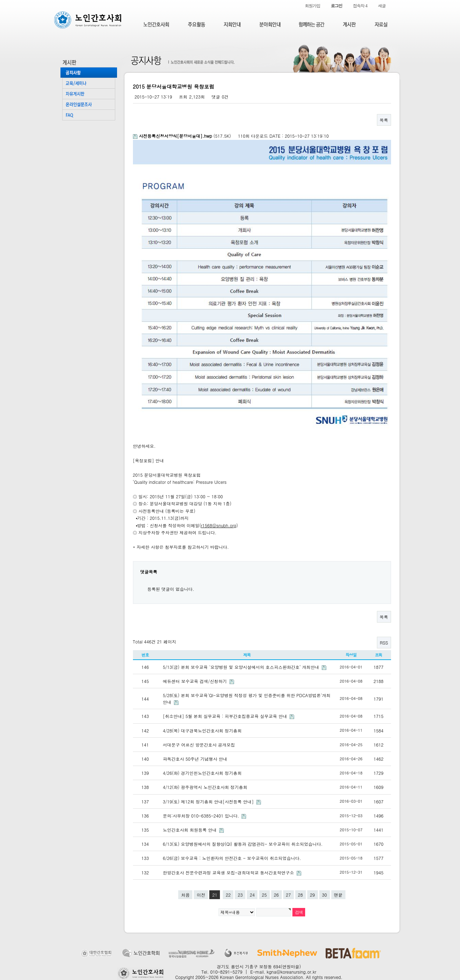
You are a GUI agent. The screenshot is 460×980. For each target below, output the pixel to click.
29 (313, 895)
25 (264, 895)
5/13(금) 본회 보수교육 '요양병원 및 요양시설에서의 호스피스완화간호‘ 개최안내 (242, 667)
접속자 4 (360, 5)
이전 (201, 895)
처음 (185, 895)
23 (240, 895)
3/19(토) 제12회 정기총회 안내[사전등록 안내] (209, 801)
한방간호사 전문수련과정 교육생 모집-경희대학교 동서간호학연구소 (229, 872)
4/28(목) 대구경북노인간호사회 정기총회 (202, 730)
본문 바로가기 (0, 0)
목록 (384, 120)
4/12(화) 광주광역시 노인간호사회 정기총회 (205, 787)
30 (325, 895)
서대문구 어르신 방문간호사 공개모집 (199, 745)
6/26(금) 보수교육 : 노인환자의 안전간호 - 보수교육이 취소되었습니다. (232, 858)
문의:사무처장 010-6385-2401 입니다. (202, 816)
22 (228, 895)
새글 (382, 5)
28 (301, 895)
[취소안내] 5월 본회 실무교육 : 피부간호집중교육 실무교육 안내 (226, 716)
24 (252, 895)
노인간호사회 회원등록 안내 (191, 830)
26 (276, 895)
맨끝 (338, 895)
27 (289, 895)
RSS (384, 643)
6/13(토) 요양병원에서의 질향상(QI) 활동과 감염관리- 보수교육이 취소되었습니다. (243, 844)
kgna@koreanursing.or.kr (291, 972)
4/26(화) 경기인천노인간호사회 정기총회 (202, 773)
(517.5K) (183, 136)
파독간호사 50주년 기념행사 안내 (195, 759)
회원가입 (312, 5)
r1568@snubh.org (219, 525)
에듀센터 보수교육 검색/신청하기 (196, 681)
